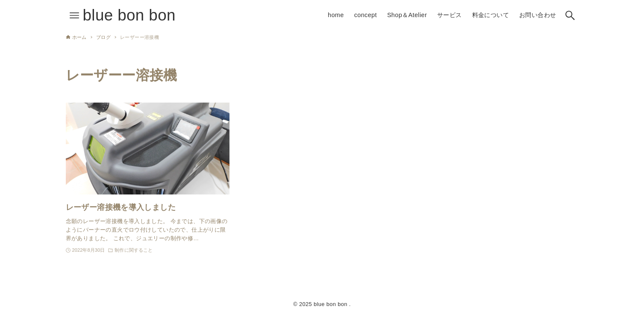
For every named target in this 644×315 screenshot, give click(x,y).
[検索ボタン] (570, 15)
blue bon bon (129, 15)
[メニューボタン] (74, 15)
